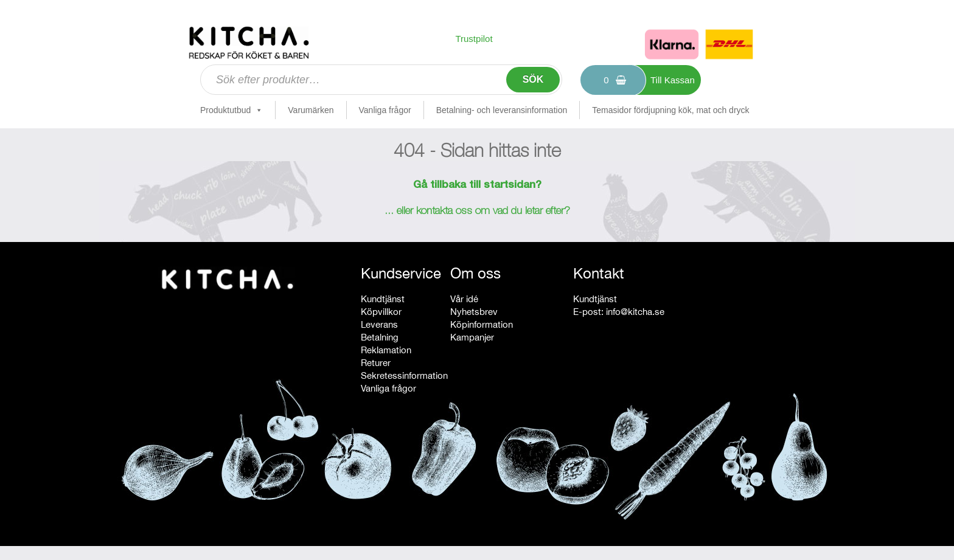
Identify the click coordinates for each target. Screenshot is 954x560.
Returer (376, 363)
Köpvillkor (381, 312)
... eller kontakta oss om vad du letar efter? (477, 212)
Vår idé (464, 299)
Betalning (380, 337)
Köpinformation (482, 324)
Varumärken (311, 110)
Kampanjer (472, 337)
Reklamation (386, 350)
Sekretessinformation (404, 375)
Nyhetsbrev (474, 312)
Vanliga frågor (385, 110)
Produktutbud (232, 110)
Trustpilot (474, 39)
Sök (533, 79)
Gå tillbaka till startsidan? (477, 185)
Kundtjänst (383, 299)
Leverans (379, 324)
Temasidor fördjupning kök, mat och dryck (670, 110)
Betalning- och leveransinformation (502, 110)
